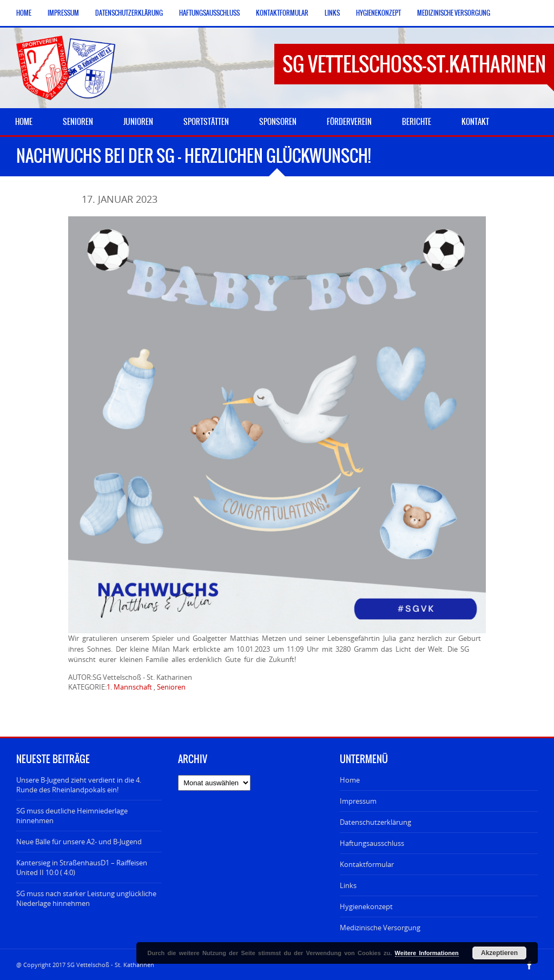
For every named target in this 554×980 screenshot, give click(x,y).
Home (24, 13)
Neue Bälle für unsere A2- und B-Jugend (79, 842)
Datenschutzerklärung (129, 13)
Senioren (171, 687)
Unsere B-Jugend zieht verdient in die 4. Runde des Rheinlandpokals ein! (79, 785)
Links (332, 13)
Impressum (63, 13)
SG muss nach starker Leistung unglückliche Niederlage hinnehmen (86, 898)
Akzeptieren (499, 953)
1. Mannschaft (129, 687)
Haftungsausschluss (209, 13)
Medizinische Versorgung (454, 13)
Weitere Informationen (427, 953)
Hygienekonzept (378, 13)
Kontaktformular (282, 13)
